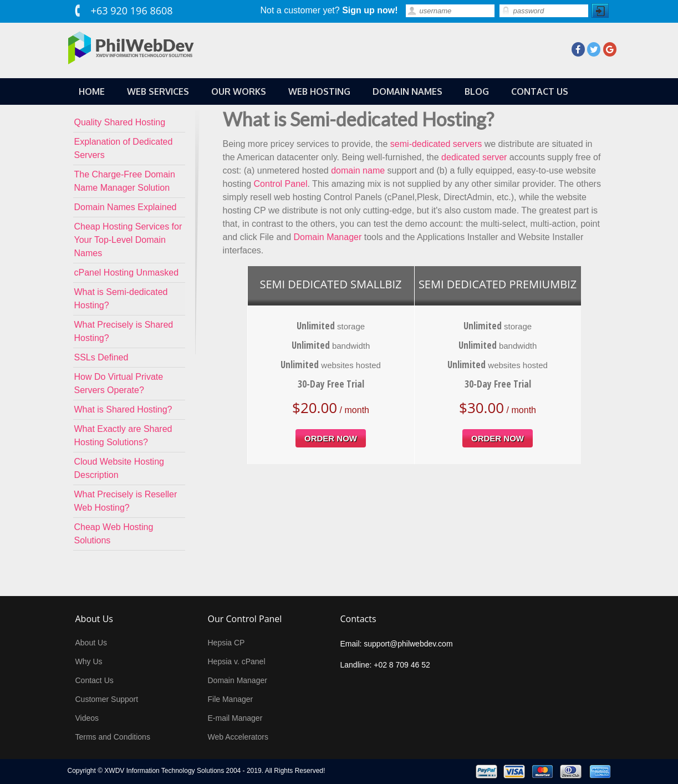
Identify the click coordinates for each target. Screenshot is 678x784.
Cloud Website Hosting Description (119, 468)
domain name (358, 170)
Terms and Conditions (113, 737)
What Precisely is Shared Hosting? (124, 331)
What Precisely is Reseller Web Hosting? (126, 501)
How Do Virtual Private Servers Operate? (119, 383)
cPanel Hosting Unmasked (127, 273)
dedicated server (474, 157)
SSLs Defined (101, 357)
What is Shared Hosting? (123, 409)
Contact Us (95, 680)
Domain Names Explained (126, 207)
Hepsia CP (226, 643)
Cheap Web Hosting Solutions (114, 534)
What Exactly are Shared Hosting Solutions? (123, 436)
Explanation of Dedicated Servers (124, 148)
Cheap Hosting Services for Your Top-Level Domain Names (128, 240)
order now (331, 438)
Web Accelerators (238, 737)
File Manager (231, 699)
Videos (87, 718)
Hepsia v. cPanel (237, 661)
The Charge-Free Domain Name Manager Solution (125, 181)
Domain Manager (328, 237)
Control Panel (281, 184)
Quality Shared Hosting (120, 122)
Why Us (89, 661)
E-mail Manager (235, 718)
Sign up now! (370, 10)
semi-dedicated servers (436, 144)
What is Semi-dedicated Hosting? (121, 299)
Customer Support (107, 699)
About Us (91, 643)
